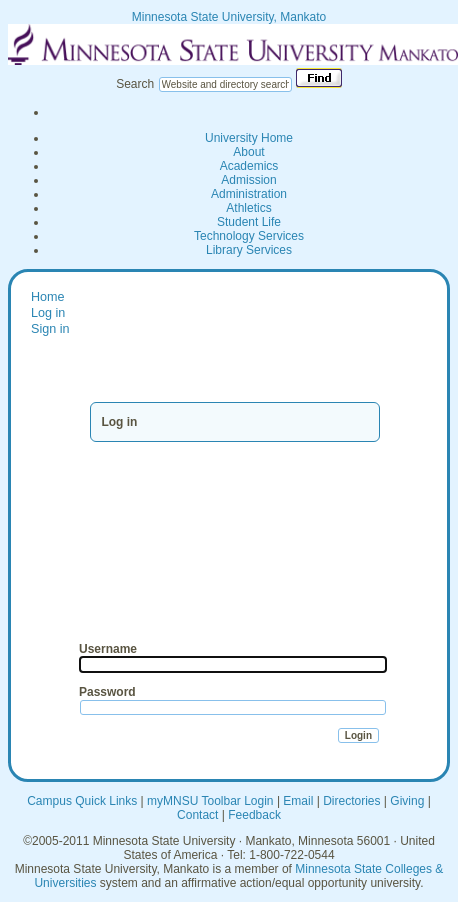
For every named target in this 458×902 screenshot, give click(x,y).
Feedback (254, 815)
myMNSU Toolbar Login (210, 801)
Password (107, 692)
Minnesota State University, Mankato (229, 17)
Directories (351, 801)
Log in (48, 313)
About (248, 152)
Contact (197, 815)
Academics (249, 166)
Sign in (50, 329)
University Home (249, 138)
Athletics (248, 208)
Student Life (249, 222)
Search (135, 84)
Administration (249, 194)
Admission (248, 180)
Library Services (249, 250)
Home (48, 297)
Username (108, 649)
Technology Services (249, 236)
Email (298, 801)
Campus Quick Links (82, 801)
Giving (407, 801)
